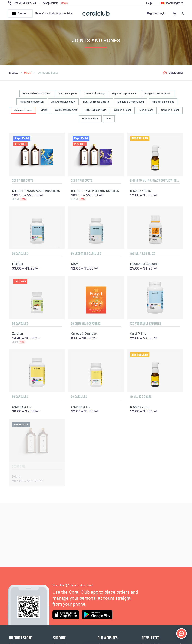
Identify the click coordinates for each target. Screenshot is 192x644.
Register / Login (156, 13)
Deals (64, 3)
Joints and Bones (23, 111)
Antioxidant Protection (32, 102)
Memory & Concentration (131, 102)
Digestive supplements (124, 94)
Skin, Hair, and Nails (96, 111)
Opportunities (64, 14)
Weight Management (66, 111)
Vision (44, 111)
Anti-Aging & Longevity (63, 102)
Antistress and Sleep (163, 102)
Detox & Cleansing (94, 94)
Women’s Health (123, 111)
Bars (109, 119)
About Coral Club (45, 14)
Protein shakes (90, 119)
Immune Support (68, 94)
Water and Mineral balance (37, 94)
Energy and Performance (158, 94)
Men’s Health (146, 111)
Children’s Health (170, 111)
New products (50, 3)
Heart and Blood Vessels (96, 102)
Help (149, 3)
